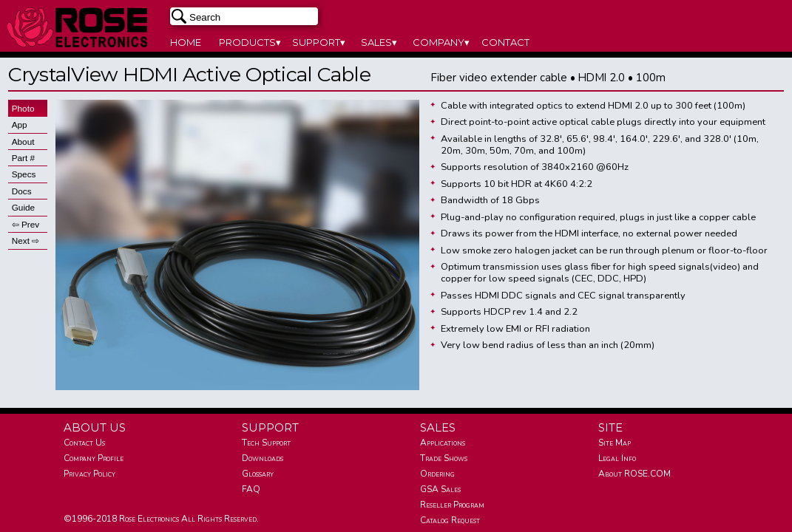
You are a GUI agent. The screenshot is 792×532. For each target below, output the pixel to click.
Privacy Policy (89, 474)
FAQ (251, 489)
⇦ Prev (26, 224)
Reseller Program (452, 505)
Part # (23, 158)
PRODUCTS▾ (250, 42)
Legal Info (617, 458)
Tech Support (266, 443)
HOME (186, 42)
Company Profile (94, 458)
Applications (443, 443)
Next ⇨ (26, 241)
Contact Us (84, 443)
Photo (23, 108)
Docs (22, 191)
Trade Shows (444, 458)
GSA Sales (440, 489)
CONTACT (505, 42)
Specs (24, 174)
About (23, 141)
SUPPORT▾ (319, 42)
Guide (23, 207)
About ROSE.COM (634, 474)
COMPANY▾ (441, 42)
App (20, 125)
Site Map (615, 443)
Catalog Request (450, 520)
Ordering (437, 474)
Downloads (263, 458)
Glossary (258, 474)
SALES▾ (379, 42)
